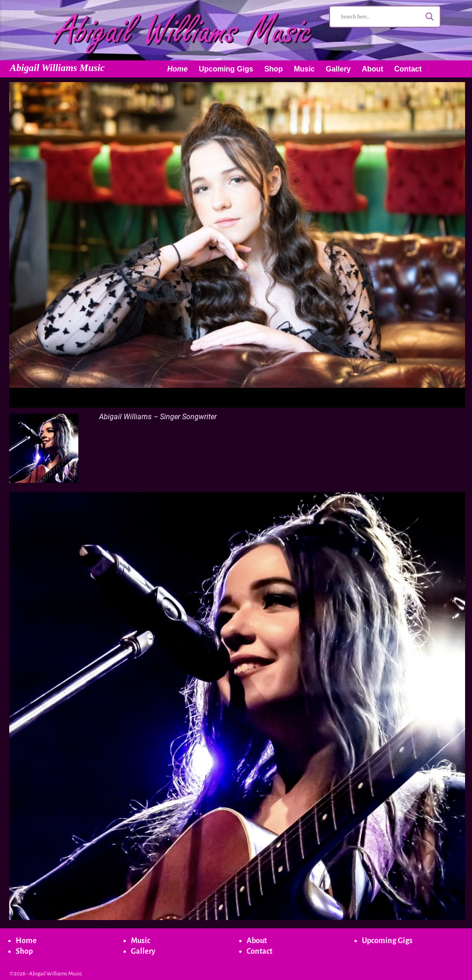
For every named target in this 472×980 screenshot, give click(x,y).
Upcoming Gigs (226, 69)
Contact (408, 69)
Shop (273, 69)
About (372, 69)
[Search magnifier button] (430, 17)
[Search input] (381, 17)
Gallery (338, 69)
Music (304, 69)
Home (177, 69)
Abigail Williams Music (57, 68)
